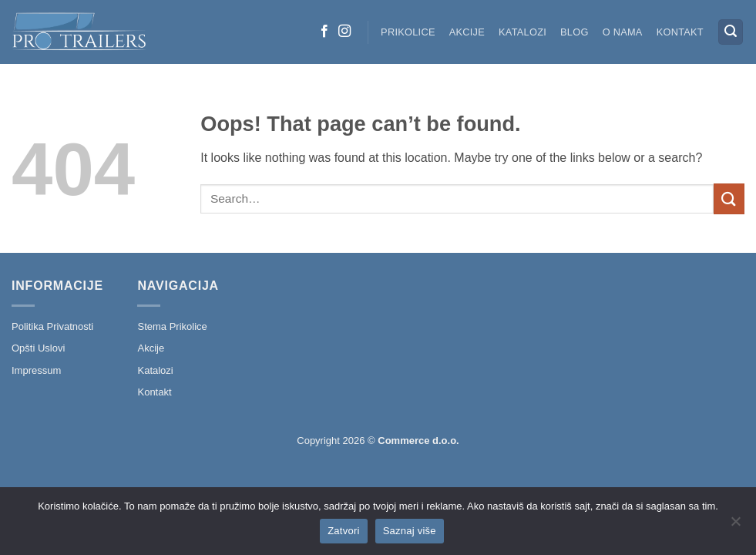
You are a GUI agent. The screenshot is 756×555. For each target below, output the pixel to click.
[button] (731, 32)
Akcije (467, 32)
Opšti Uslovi (38, 348)
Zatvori (343, 531)
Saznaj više (410, 531)
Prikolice (408, 32)
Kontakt (680, 32)
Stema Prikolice (172, 326)
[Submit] (729, 198)
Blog (575, 32)
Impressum (36, 370)
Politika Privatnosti (52, 326)
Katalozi (522, 32)
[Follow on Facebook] (324, 32)
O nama (623, 32)
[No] (735, 526)
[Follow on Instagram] (344, 32)
